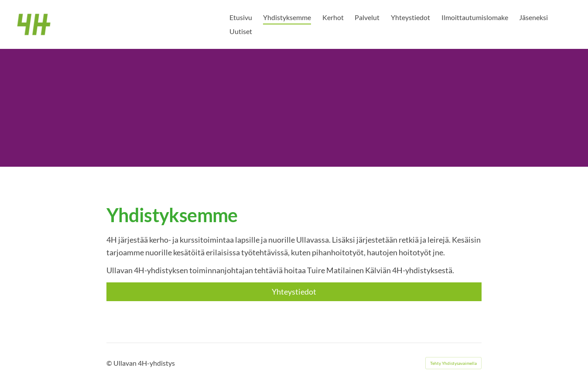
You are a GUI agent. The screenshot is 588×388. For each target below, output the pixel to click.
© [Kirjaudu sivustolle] (110, 363)
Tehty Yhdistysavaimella (453, 363)
